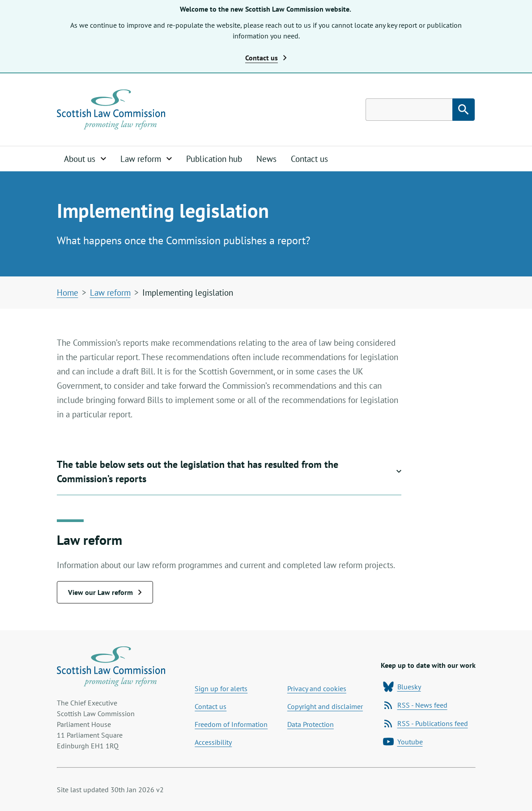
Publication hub (214, 159)
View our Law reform (105, 592)
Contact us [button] (266, 58)
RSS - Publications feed (426, 723)
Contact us (309, 159)
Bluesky (402, 687)
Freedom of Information (231, 724)
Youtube (403, 742)
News (266, 159)
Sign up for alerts (221, 688)
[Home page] (111, 110)
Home (68, 293)
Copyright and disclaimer (325, 706)
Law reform (110, 293)
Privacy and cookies (317, 688)
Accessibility (213, 742)
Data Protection (311, 724)
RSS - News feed (415, 705)
